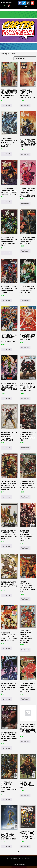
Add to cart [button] (6, 105)
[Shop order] (25, 58)
